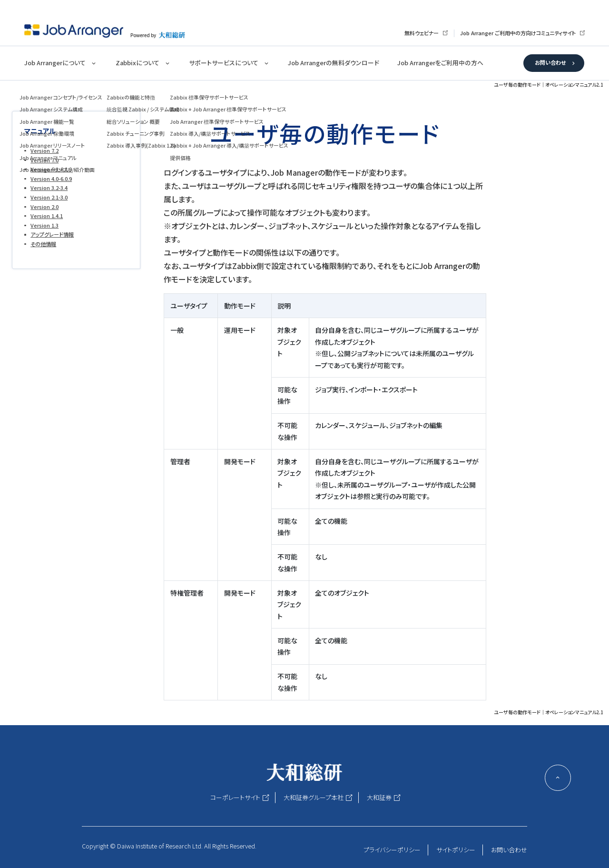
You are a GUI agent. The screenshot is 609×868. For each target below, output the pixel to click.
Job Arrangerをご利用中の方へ (440, 63)
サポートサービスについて (224, 63)
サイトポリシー (456, 850)
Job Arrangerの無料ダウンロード (333, 63)
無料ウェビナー (422, 33)
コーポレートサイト (235, 797)
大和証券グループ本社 (314, 797)
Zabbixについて (138, 63)
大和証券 (379, 797)
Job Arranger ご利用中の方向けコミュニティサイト (518, 33)
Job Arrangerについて (55, 63)
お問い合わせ (550, 62)
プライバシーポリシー (392, 850)
